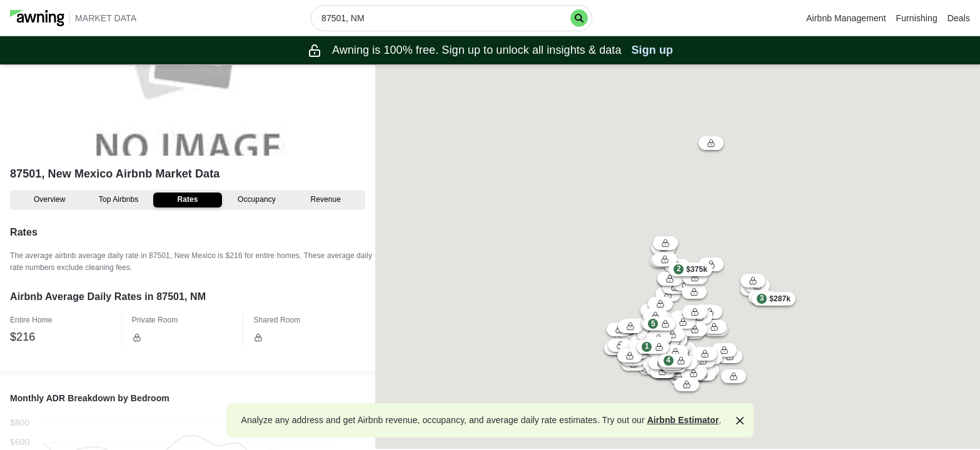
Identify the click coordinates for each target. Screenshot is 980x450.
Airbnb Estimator (683, 420)
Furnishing (917, 18)
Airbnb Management (846, 18)
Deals (959, 18)
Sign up (653, 50)
